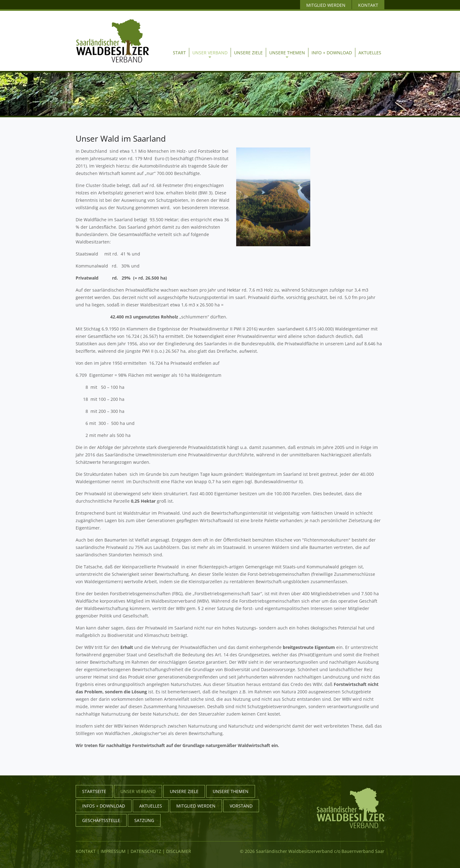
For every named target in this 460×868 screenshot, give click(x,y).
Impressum (113, 851)
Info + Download (332, 53)
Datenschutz (146, 851)
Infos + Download (104, 806)
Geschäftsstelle (101, 820)
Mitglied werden (196, 806)
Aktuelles (370, 53)
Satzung (144, 820)
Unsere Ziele (248, 53)
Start (179, 53)
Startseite (94, 791)
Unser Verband (210, 54)
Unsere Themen (287, 54)
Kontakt (86, 851)
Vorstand (241, 806)
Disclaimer (179, 851)
